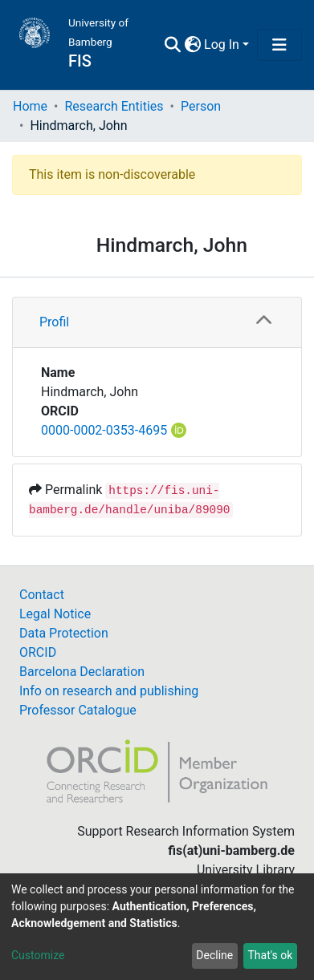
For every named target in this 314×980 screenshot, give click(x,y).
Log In (222, 45)
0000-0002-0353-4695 (104, 430)
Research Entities (114, 106)
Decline (214, 955)
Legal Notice (55, 614)
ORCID (38, 652)
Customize (38, 955)
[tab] (157, 323)
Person (201, 106)
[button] (192, 45)
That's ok (270, 955)
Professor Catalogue (78, 710)
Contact (42, 595)
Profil (54, 322)
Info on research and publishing (109, 691)
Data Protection (64, 633)
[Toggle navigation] (279, 45)
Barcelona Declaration (82, 672)
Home (30, 106)
